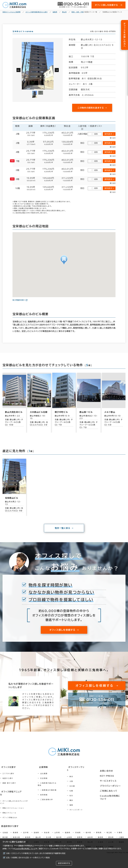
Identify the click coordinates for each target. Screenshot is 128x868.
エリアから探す (8, 778)
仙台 (79, 797)
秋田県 (47, 831)
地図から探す (8, 783)
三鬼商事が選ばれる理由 (55, 787)
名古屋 (80, 787)
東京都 (5, 836)
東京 (79, 778)
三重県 (121, 836)
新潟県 (28, 836)
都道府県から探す (8, 825)
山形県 (57, 831)
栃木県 (88, 831)
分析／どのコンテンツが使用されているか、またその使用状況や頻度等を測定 (36, 853)
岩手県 (26, 831)
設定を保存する (64, 863)
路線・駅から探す (9, 787)
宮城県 (36, 831)
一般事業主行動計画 (53, 792)
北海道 (5, 831)
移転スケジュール (9, 812)
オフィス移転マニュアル (11, 796)
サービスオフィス (110, 781)
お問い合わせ (108, 772)
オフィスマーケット (83, 772)
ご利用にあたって (110, 790)
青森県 (16, 831)
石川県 (49, 836)
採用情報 (48, 797)
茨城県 (78, 831)
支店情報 (48, 783)
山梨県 (69, 836)
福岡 (79, 806)
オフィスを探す (7, 772)
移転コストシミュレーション (13, 807)
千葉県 (120, 831)
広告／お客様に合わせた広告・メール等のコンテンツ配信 (28, 858)
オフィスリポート (84, 811)
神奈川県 (16, 836)
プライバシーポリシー (112, 786)
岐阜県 (90, 836)
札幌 (79, 792)
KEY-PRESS (109, 776)
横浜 (79, 802)
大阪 (79, 783)
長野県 (80, 836)
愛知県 (111, 836)
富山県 (38, 836)
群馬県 (99, 831)
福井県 (59, 836)
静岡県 (101, 836)
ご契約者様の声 (51, 802)
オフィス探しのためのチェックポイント (17, 802)
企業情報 (47, 772)
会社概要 (48, 778)
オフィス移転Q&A (10, 816)
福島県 (68, 831)
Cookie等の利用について (25, 849)
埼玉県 (109, 831)
